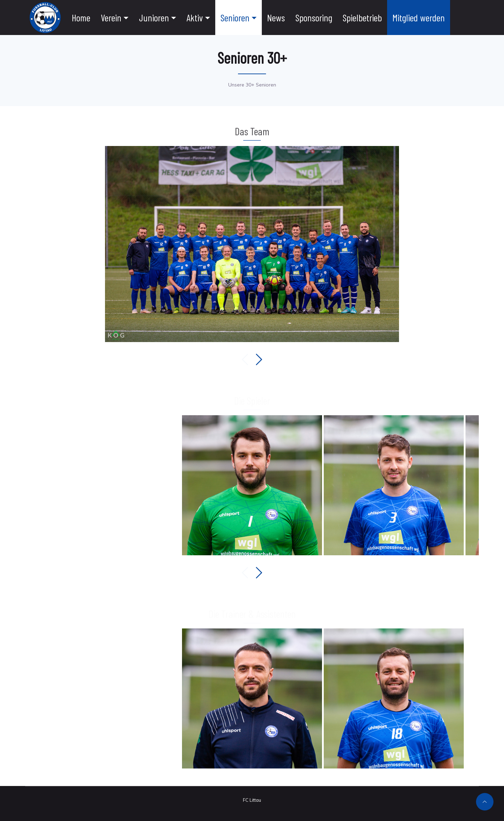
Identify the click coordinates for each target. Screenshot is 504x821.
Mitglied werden (419, 18)
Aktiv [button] (195, 18)
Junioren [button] (154, 18)
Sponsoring (314, 18)
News (276, 18)
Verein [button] (111, 18)
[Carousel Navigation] (252, 360)
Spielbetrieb (362, 18)
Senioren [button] (235, 18)
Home (81, 18)
